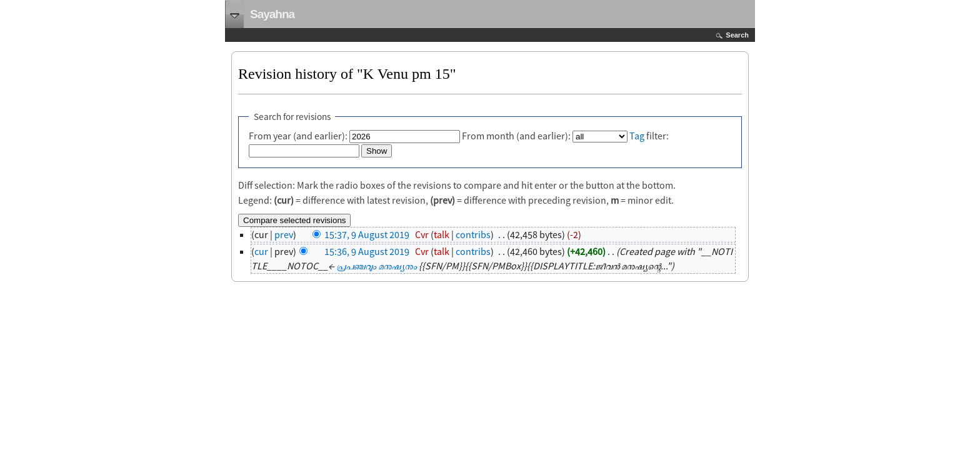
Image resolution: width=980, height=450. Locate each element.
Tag (637, 136)
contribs (473, 234)
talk (442, 234)
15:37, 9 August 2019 (367, 234)
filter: (649, 136)
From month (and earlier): (516, 136)
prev (284, 234)
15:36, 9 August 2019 (367, 251)
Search (737, 35)
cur (261, 251)
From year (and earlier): (298, 136)
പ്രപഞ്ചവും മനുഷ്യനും (377, 266)
